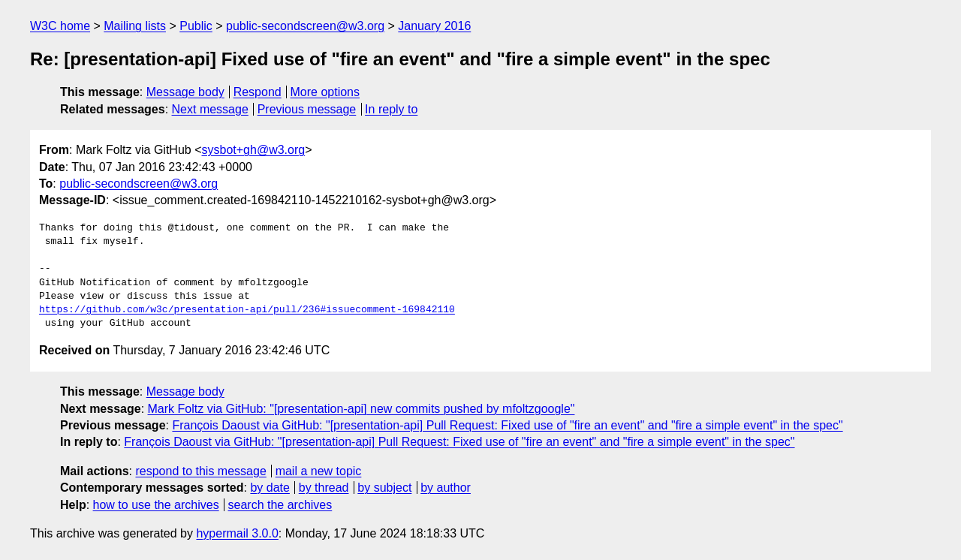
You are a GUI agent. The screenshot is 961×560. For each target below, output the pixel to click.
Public (196, 26)
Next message (210, 109)
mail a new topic (319, 471)
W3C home (60, 26)
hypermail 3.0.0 (237, 533)
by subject (384, 488)
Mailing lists (135, 26)
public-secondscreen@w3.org (305, 26)
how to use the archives (156, 505)
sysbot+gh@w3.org (254, 150)
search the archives (280, 505)
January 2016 (434, 26)
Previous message (307, 109)
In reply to (391, 109)
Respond (258, 92)
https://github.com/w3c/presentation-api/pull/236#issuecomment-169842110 (247, 310)
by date (270, 488)
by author (446, 488)
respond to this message (200, 471)
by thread (324, 488)
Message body (185, 92)
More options (325, 92)
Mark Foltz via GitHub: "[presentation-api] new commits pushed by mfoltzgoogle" (362, 409)
